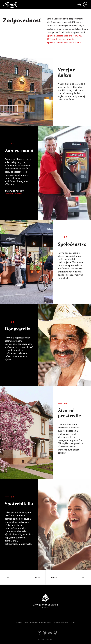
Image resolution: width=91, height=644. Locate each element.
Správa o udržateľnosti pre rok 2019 (64, 43)
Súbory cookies (46, 622)
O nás (73, 622)
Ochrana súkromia (32, 622)
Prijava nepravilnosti (61, 622)
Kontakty (19, 622)
